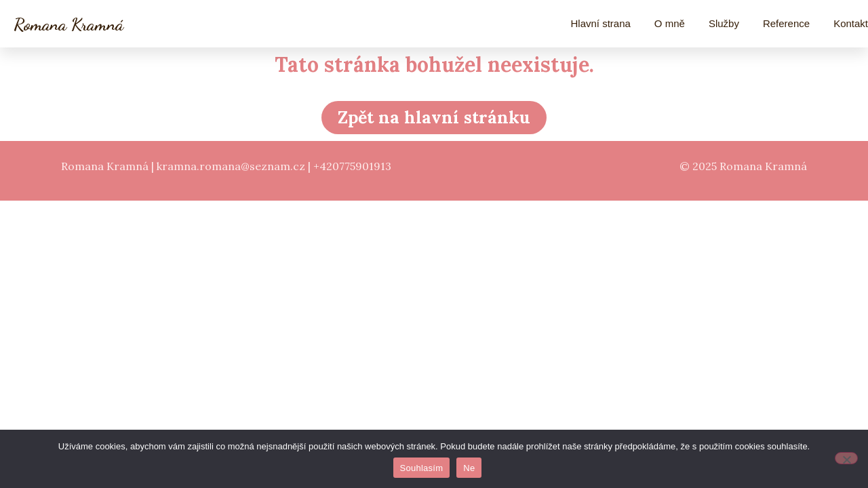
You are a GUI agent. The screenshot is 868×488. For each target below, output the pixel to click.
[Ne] (846, 458)
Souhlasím (422, 468)
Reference (786, 23)
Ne (469, 468)
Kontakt (851, 23)
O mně (670, 23)
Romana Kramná (68, 24)
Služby (724, 23)
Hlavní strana (600, 23)
